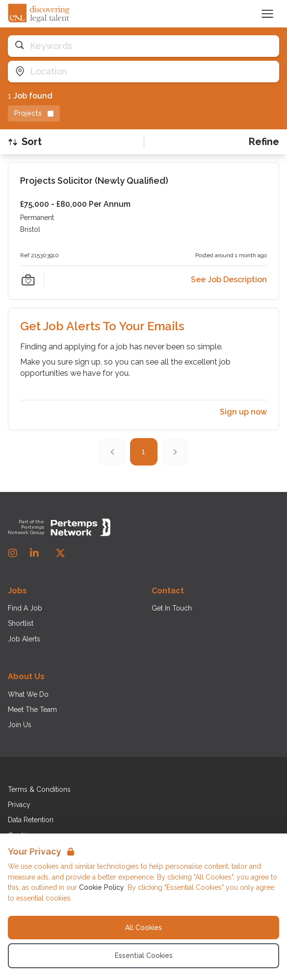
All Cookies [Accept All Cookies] (143, 928)
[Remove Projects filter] (34, 113)
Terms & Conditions (39, 789)
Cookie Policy (102, 887)
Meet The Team (32, 710)
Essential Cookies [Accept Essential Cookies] (144, 955)
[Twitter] (60, 553)
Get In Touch (172, 608)
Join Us (20, 725)
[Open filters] (264, 142)
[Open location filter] (143, 72)
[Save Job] (28, 280)
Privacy (19, 805)
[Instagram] (13, 553)
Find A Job (25, 608)
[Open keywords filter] (143, 46)
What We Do (28, 694)
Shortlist (21, 623)
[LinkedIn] (34, 553)
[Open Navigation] (267, 14)
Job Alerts (24, 639)
